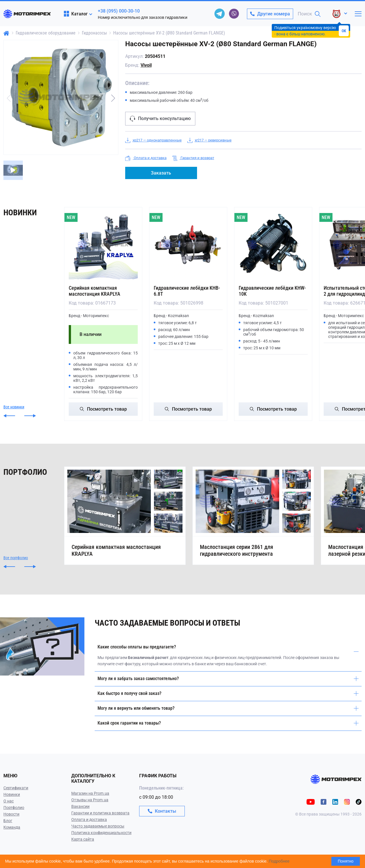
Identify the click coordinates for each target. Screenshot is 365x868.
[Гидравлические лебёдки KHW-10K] (273, 245)
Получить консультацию (160, 119)
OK (344, 31)
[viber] (234, 14)
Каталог (76, 14)
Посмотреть (103, 409)
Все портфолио (16, 558)
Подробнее (279, 861)
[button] (113, 98)
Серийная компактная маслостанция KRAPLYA (95, 291)
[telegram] (220, 14)
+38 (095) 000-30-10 (119, 11)
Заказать (161, 173)
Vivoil (146, 65)
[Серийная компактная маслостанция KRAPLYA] (103, 245)
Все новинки (14, 407)
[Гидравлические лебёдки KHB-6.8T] (188, 245)
